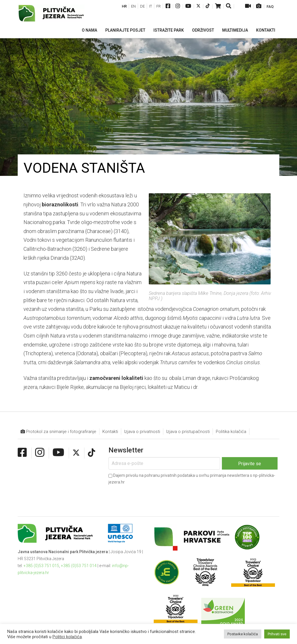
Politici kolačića (67, 637)
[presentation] (153, 496)
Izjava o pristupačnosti (188, 432)
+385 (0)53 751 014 (79, 566)
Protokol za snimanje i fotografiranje (58, 432)
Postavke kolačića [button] (243, 634)
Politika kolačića (231, 432)
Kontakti (110, 432)
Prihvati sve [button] (277, 634)
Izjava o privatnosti (142, 432)
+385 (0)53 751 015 (41, 566)
